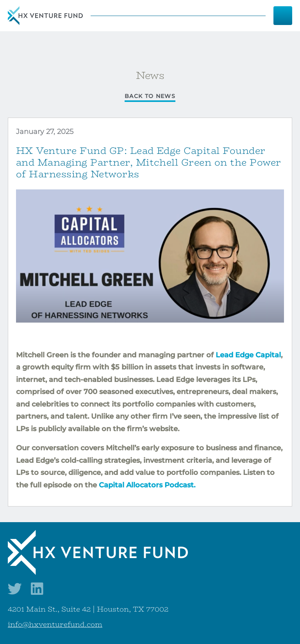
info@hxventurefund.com (55, 624)
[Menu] (283, 16)
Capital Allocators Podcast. (147, 485)
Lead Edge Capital (248, 355)
